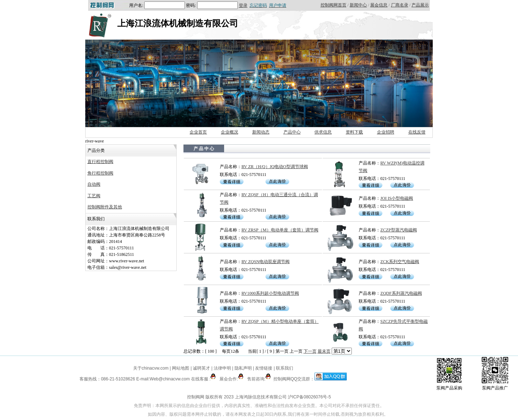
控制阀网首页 (333, 5)
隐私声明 (243, 368)
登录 (243, 5)
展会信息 (379, 5)
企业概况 (230, 132)
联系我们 (285, 368)
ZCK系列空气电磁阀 (400, 262)
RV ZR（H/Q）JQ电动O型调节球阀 (275, 167)
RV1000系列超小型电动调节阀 (270, 293)
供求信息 (323, 132)
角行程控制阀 (100, 173)
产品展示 (420, 5)
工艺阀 (94, 196)
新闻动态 (261, 132)
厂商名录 (400, 5)
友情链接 (264, 368)
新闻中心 (358, 5)
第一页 (282, 351)
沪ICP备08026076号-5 (309, 397)
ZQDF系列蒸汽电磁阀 (401, 293)
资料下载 (354, 132)
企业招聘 (386, 132)
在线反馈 (417, 132)
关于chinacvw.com (151, 368)
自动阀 (94, 184)
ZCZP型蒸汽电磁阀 (398, 230)
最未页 (324, 351)
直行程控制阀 (100, 162)
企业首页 (198, 132)
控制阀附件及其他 (105, 207)
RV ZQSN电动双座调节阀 (265, 262)
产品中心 (292, 132)
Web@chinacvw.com (170, 379)
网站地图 (181, 368)
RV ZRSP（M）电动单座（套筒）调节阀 (280, 230)
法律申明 (222, 368)
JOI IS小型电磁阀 (397, 198)
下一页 (310, 351)
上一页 (296, 351)
